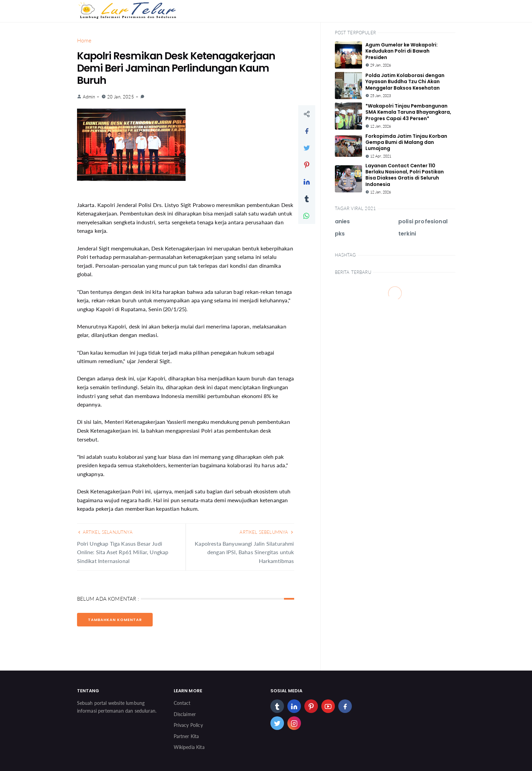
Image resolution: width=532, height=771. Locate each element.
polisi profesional (423, 221)
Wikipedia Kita (189, 747)
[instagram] (294, 723)
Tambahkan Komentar (115, 620)
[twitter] (277, 723)
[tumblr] (277, 706)
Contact (182, 703)
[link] (142, 97)
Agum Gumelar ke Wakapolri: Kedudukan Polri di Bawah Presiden (402, 51)
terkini (407, 234)
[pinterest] (311, 706)
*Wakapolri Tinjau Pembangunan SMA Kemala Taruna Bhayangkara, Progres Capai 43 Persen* (408, 112)
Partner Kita (186, 736)
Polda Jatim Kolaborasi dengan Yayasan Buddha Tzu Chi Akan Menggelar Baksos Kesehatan (405, 81)
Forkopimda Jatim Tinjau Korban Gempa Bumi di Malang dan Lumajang (406, 142)
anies (343, 221)
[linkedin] (294, 706)
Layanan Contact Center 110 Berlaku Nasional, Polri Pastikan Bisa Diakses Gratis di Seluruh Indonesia (405, 175)
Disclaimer (185, 714)
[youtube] (328, 706)
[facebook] (345, 706)
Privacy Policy (188, 725)
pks (340, 234)
